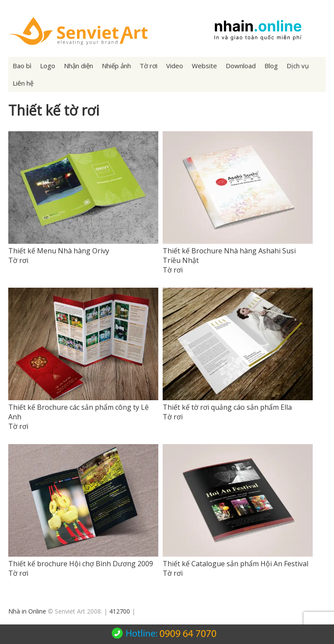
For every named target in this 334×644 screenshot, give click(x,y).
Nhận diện (78, 66)
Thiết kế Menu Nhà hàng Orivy (59, 251)
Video (175, 66)
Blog (271, 66)
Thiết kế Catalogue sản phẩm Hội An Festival (235, 564)
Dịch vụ (298, 66)
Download (241, 66)
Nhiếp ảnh (116, 66)
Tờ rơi (149, 66)
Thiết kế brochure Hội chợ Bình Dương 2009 (81, 564)
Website (204, 66)
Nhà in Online (27, 611)
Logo (48, 66)
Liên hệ (23, 83)
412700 (120, 611)
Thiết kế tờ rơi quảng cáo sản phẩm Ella (227, 407)
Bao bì (22, 66)
